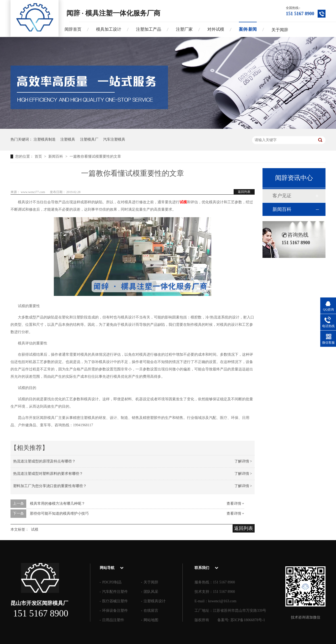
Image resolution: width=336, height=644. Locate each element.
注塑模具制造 (45, 139)
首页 (39, 156)
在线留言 (151, 611)
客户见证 (282, 196)
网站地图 (151, 620)
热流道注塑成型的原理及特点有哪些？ (44, 461)
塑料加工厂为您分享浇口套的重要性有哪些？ (50, 486)
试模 (35, 529)
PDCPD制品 (112, 582)
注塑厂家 (184, 29)
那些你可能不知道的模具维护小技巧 (59, 513)
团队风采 (151, 592)
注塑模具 (68, 139)
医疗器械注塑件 (115, 601)
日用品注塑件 (113, 620)
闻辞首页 (73, 29)
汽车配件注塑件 (115, 592)
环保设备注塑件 (115, 611)
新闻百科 (56, 156)
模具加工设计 (109, 29)
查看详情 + (235, 504)
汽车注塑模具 (114, 139)
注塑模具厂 (89, 139)
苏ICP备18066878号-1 (248, 620)
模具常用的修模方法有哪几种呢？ (57, 504)
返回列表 (244, 192)
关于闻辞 (280, 30)
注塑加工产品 (149, 29)
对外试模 (216, 29)
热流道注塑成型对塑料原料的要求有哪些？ (48, 474)
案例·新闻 (248, 29)
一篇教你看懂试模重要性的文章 (95, 156)
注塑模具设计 (155, 601)
